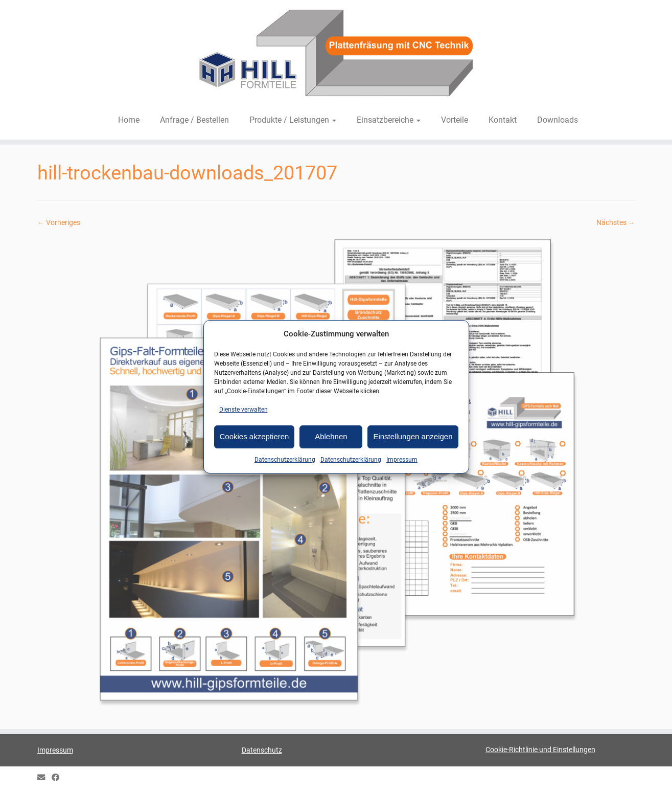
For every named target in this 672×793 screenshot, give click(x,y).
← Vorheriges (59, 222)
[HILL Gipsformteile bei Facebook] (59, 778)
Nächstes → (616, 222)
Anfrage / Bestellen (194, 120)
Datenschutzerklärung (285, 460)
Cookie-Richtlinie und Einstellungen (540, 750)
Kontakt (503, 120)
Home (129, 120)
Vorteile (455, 120)
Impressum (402, 460)
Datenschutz (262, 750)
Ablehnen (331, 436)
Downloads (558, 120)
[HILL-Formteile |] (336, 55)
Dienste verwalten (244, 410)
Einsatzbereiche (389, 120)
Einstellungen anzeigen (413, 436)
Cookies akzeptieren (254, 436)
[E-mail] (44, 778)
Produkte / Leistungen (293, 120)
